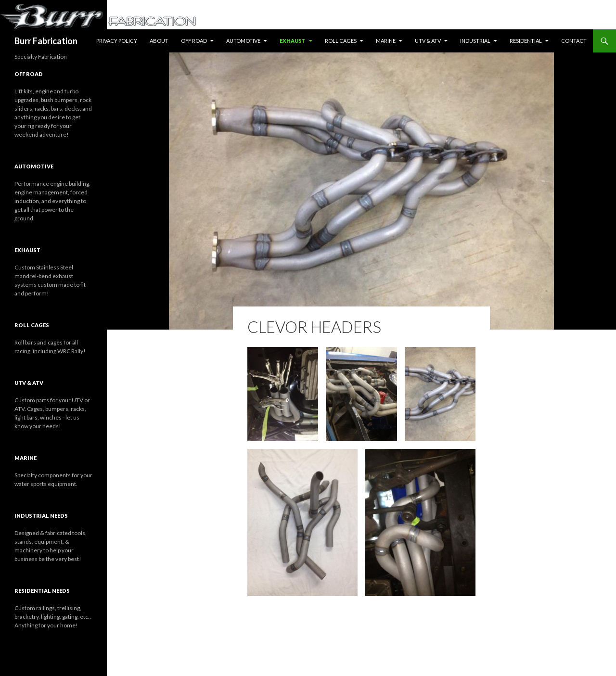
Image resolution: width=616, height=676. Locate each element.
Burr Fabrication (46, 41)
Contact (574, 41)
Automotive (243, 41)
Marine (386, 41)
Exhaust (293, 41)
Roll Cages (341, 41)
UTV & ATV (428, 41)
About (159, 41)
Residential (526, 41)
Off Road (194, 41)
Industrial (475, 41)
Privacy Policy (117, 41)
